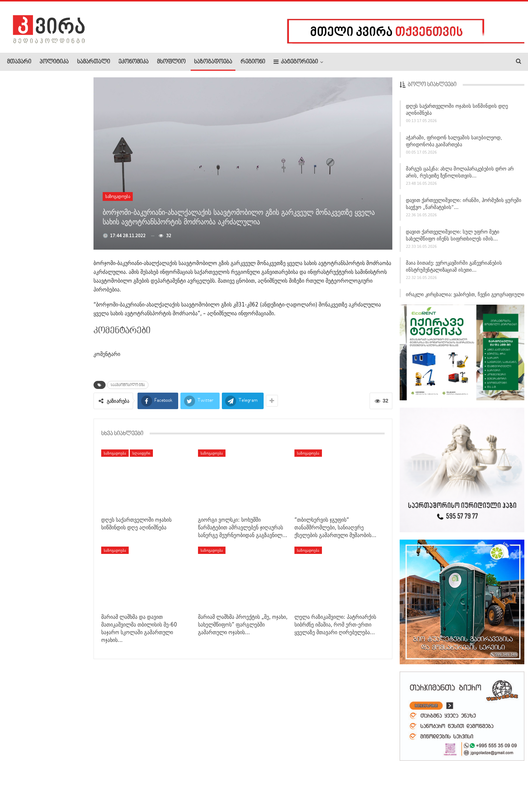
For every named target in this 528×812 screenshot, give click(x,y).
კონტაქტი (85, 784)
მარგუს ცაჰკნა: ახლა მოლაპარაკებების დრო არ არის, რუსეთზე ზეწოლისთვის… (460, 175)
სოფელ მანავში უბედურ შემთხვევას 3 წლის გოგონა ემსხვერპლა (62, 236)
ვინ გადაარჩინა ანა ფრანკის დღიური (62, 107)
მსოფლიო (171, 62)
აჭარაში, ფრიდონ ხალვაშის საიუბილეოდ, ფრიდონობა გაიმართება (454, 144)
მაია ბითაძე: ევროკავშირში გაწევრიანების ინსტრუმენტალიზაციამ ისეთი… (454, 269)
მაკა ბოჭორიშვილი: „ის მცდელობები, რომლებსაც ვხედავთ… (63, 518)
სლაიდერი (141, 453)
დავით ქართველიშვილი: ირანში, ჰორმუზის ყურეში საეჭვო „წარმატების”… (464, 206)
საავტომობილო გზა (128, 385)
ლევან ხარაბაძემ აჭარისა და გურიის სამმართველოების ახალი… (62, 193)
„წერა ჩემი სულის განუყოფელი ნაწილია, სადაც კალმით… (60, 151)
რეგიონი (253, 62)
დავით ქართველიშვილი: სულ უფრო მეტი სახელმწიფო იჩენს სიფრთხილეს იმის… (453, 238)
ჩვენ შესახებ (19, 784)
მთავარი (19, 62)
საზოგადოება (213, 62)
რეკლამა (54, 784)
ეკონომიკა (133, 62)
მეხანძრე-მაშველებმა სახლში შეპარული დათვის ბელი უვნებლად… (62, 426)
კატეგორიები (296, 62)
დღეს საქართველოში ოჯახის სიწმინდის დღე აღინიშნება (457, 112)
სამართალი (93, 62)
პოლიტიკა (54, 62)
